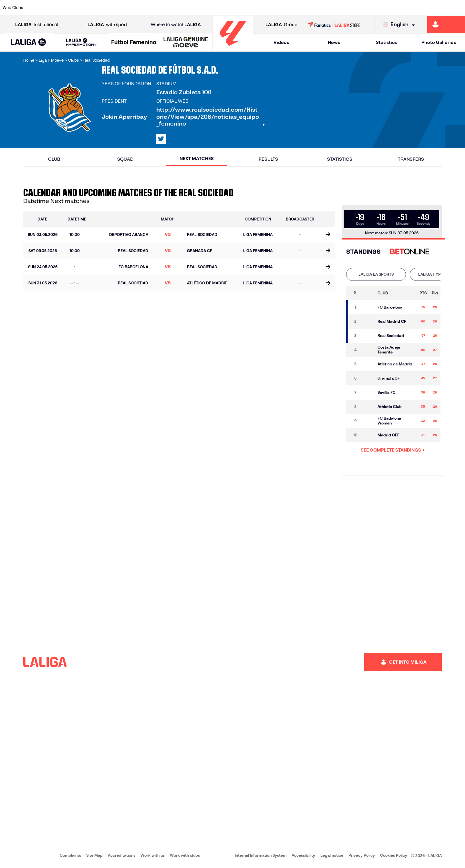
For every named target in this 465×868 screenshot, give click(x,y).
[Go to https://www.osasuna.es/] (84, 8)
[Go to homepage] (233, 49)
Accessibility (303, 855)
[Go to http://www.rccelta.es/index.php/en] (260, 8)
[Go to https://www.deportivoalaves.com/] (106, 8)
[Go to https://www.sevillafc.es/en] (414, 8)
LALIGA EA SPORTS (376, 274)
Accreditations (122, 855)
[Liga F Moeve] (134, 43)
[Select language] (400, 25)
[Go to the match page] (328, 235)
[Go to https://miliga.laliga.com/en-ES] (446, 25)
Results (268, 159)
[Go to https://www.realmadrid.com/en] (348, 8)
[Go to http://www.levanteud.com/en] (216, 8)
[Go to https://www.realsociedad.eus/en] (392, 8)
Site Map (94, 855)
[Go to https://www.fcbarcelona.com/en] (150, 8)
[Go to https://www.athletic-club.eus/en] (40, 8)
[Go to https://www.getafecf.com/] (172, 8)
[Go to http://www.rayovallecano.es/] (238, 8)
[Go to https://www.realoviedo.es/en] (370, 8)
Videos (281, 42)
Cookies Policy (394, 855)
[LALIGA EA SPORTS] (29, 43)
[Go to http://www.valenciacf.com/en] (436, 8)
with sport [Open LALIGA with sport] (107, 25)
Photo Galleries (439, 42)
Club (54, 159)
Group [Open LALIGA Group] (281, 25)
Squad (125, 159)
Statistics (386, 42)
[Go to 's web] (410, 252)
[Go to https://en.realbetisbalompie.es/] (326, 8)
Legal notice (332, 855)
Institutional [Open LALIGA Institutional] (37, 25)
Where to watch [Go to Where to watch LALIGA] (176, 25)
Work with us (153, 855)
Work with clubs (185, 855)
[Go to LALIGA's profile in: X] (161, 139)
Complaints (70, 855)
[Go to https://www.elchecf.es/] (128, 8)
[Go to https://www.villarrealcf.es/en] (458, 8)
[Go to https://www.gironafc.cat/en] (194, 8)
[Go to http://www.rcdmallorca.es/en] (304, 8)
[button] (29, 42)
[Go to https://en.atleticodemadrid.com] (62, 8)
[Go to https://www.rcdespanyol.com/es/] (282, 8)
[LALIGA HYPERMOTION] (81, 42)
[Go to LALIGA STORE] (334, 25)
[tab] (376, 274)
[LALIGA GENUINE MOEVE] (186, 43)
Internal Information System (261, 855)
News (334, 42)
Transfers (411, 159)
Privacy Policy (362, 855)
